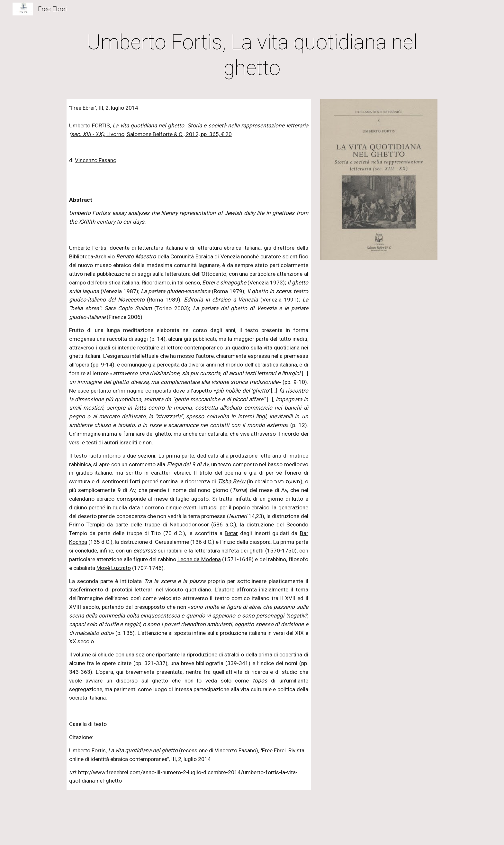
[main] (252, 55)
